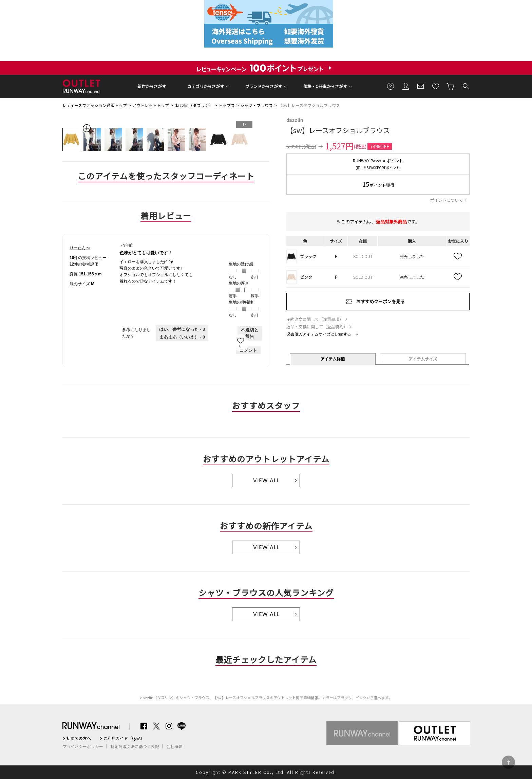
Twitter (156, 726)
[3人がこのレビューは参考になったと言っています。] (182, 329)
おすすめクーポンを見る (381, 301)
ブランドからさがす (264, 86)
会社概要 (174, 746)
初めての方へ (79, 738)
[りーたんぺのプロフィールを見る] (80, 248)
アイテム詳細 (333, 359)
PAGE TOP (508, 762)
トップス (227, 105)
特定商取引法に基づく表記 (135, 746)
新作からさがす (152, 86)
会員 (406, 86)
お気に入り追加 (458, 256)
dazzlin (295, 120)
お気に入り (436, 86)
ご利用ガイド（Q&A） (124, 738)
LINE (182, 726)
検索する (465, 86)
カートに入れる (451, 86)
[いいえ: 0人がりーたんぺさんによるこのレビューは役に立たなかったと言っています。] (182, 337)
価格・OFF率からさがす (325, 86)
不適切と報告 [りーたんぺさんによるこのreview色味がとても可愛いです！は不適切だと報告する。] (250, 333)
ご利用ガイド (391, 86)
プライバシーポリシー (83, 746)
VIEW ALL (266, 480)
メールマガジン (421, 86)
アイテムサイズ (423, 359)
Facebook (144, 726)
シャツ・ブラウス (256, 105)
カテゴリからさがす (206, 86)
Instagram (169, 726)
